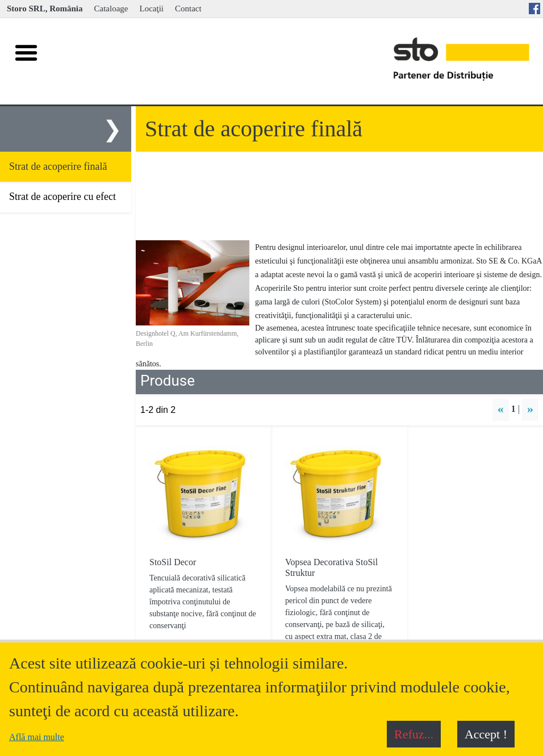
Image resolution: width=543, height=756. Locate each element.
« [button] (501, 409)
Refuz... (414, 734)
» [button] (530, 409)
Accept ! (486, 734)
